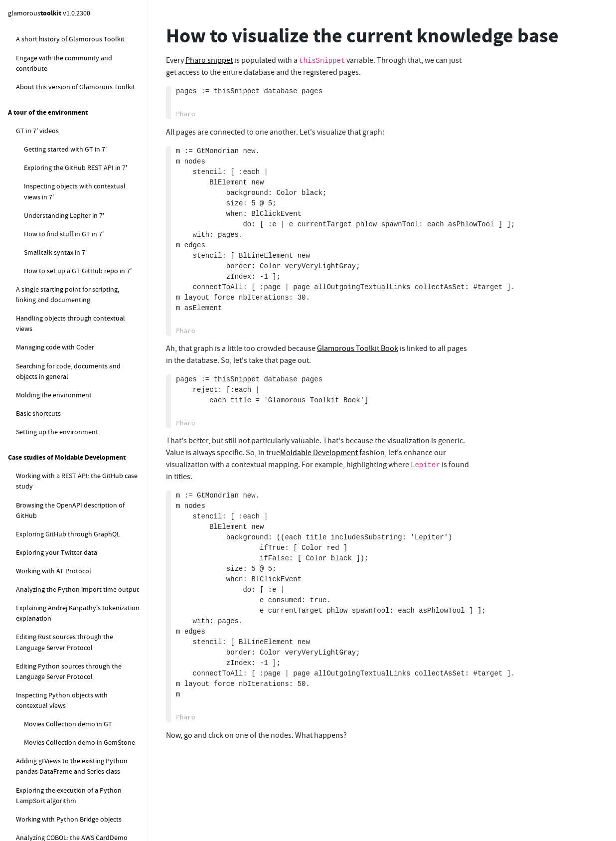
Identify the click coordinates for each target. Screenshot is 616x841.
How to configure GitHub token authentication (78, 750)
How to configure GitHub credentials (78, 697)
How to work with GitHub (53, 620)
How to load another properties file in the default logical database (84, 335)
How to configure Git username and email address (77, 644)
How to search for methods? (66, 546)
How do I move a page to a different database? (85, 34)
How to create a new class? (64, 425)
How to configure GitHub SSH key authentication (81, 721)
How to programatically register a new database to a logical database (84, 306)
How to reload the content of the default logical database (81, 277)
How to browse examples (53, 602)
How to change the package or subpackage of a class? (69, 486)
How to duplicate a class (60, 565)
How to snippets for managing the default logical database (74, 209)
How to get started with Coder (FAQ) (69, 406)
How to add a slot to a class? (66, 462)
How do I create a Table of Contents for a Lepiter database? (85, 92)
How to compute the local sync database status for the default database (78, 243)
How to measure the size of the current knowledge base (81, 150)
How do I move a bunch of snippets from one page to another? (84, 121)
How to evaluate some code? (67, 528)
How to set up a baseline (68, 821)
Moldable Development (319, 453)
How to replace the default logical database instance (82, 364)
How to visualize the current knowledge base (66, 179)
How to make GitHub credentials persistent (80, 779)
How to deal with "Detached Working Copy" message (78, 673)
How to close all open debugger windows (77, 583)
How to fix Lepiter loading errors (72, 388)
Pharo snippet (209, 60)
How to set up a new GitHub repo (73, 803)
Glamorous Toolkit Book (358, 348)
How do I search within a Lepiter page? (79, 64)
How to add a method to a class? (72, 443)
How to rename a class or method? (76, 509)
